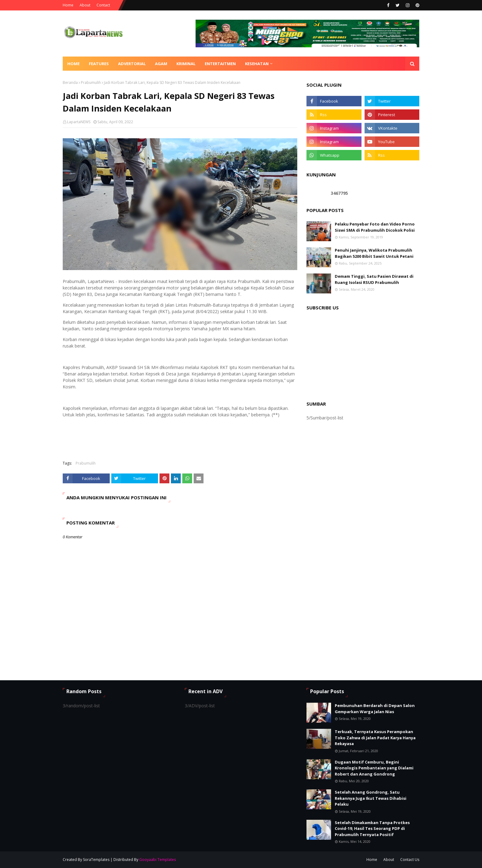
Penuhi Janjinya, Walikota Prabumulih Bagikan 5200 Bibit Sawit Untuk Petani (374, 253)
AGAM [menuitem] (161, 64)
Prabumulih (91, 82)
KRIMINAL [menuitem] (186, 64)
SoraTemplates (96, 860)
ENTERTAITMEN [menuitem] (220, 64)
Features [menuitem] (99, 64)
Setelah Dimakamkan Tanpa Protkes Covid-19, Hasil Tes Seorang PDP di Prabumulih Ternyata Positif (372, 829)
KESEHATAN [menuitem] (257, 64)
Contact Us (410, 860)
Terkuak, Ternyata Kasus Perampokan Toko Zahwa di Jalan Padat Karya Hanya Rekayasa (375, 738)
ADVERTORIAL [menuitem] (132, 64)
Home (68, 5)
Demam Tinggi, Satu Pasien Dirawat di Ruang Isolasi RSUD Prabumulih (374, 279)
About (85, 5)
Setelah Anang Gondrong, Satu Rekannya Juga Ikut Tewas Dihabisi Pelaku (371, 798)
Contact (103, 5)
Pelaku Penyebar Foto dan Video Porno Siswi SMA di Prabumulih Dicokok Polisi (375, 227)
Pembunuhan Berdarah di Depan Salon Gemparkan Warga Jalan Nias (375, 709)
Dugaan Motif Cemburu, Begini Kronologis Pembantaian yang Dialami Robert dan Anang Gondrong (374, 768)
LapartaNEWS (79, 122)
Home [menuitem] (73, 64)
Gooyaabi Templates (158, 860)
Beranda (70, 82)
